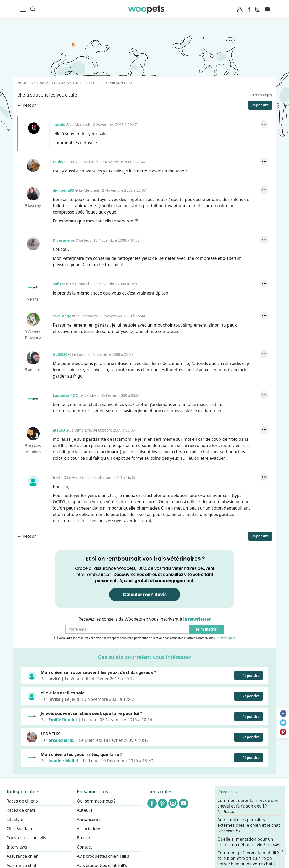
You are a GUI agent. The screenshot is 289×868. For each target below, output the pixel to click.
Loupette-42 (33, 399)
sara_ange (33, 319)
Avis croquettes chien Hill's (103, 856)
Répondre (260, 105)
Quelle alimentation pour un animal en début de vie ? (249, 842)
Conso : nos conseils (26, 838)
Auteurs (85, 810)
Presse (83, 838)
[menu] (24, 9)
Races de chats (21, 810)
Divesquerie (33, 244)
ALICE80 (33, 358)
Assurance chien (23, 856)
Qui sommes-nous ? (96, 801)
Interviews (17, 847)
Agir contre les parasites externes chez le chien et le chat (249, 825)
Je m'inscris (206, 629)
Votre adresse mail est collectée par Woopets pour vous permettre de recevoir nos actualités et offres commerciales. (144, 638)
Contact (85, 847)
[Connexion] (240, 9)
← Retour (27, 105)
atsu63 (33, 434)
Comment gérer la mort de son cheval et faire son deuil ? (248, 806)
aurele (34, 128)
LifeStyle (15, 819)
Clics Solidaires (21, 829)
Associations (89, 829)
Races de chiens (22, 801)
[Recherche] (33, 9)
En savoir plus (225, 638)
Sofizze (33, 287)
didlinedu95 (33, 194)
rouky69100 (33, 165)
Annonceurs (89, 819)
